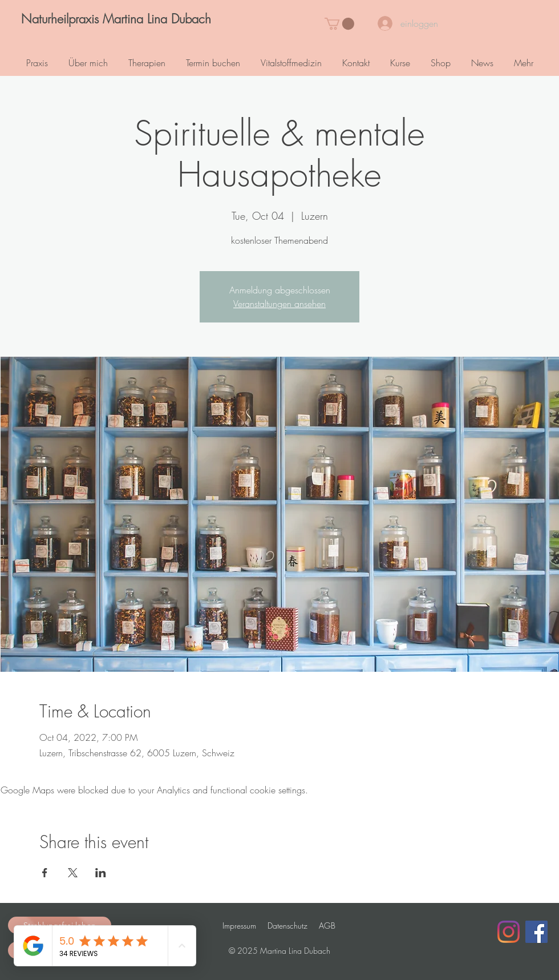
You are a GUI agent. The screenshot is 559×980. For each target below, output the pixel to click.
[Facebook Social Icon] (536, 932)
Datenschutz (287, 925)
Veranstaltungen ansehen (279, 304)
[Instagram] (509, 932)
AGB (327, 925)
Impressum (239, 925)
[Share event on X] (73, 873)
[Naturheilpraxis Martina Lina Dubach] (116, 19)
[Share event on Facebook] (45, 873)
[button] (339, 24)
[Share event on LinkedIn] (101, 873)
